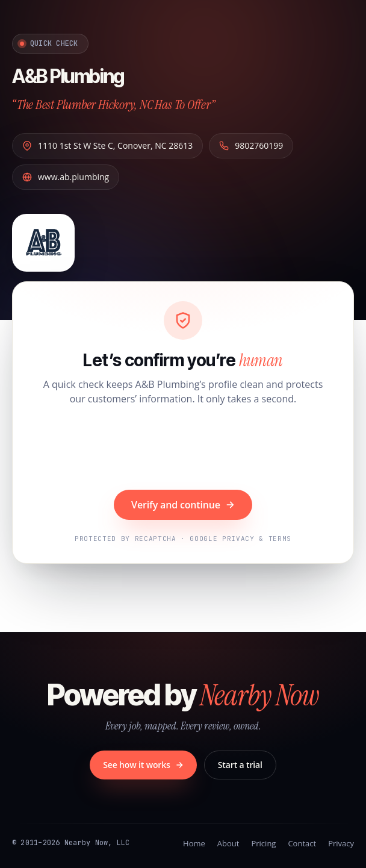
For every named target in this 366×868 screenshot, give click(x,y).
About (228, 843)
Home (194, 843)
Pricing (263, 843)
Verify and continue (183, 505)
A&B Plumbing (68, 76)
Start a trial (240, 765)
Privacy (341, 843)
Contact (302, 843)
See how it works (143, 765)
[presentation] (183, 449)
